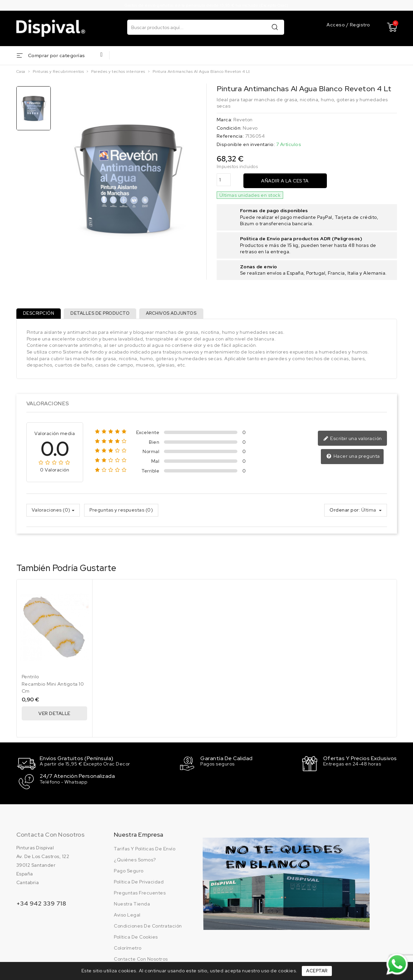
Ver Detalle (54, 716)
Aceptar (317, 971)
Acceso (336, 25)
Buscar (275, 27)
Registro (360, 25)
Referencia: (230, 136)
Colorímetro (128, 948)
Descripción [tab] (40, 315)
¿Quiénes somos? (135, 860)
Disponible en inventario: (246, 144)
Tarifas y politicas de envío (145, 849)
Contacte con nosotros (141, 959)
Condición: (229, 128)
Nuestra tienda (132, 904)
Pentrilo (30, 679)
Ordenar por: (345, 513)
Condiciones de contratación (148, 926)
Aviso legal (127, 915)
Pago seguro (129, 871)
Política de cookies (136, 937)
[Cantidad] (224, 180)
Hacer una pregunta (354, 459)
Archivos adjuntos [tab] (178, 315)
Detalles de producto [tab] (104, 315)
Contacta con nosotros (50, 835)
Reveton (243, 120)
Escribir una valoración (354, 441)
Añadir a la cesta (285, 181)
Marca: (225, 120)
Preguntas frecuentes (140, 893)
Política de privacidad (139, 882)
